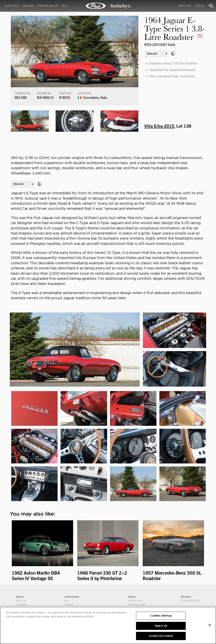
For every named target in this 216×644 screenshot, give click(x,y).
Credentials (135, 601)
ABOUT (20, 597)
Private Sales (48, 6)
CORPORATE (72, 597)
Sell (65, 6)
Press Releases (137, 605)
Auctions (12, 6)
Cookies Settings (191, 601)
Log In (200, 6)
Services (185, 6)
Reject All (161, 626)
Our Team (21, 605)
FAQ (66, 601)
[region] (108, 625)
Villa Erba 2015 (159, 126)
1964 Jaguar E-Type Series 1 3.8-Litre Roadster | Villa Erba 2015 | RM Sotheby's (108, 6)
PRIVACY (186, 597)
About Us (21, 601)
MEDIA (132, 597)
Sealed (28, 6)
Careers (69, 605)
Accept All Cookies (161, 636)
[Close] (210, 625)
